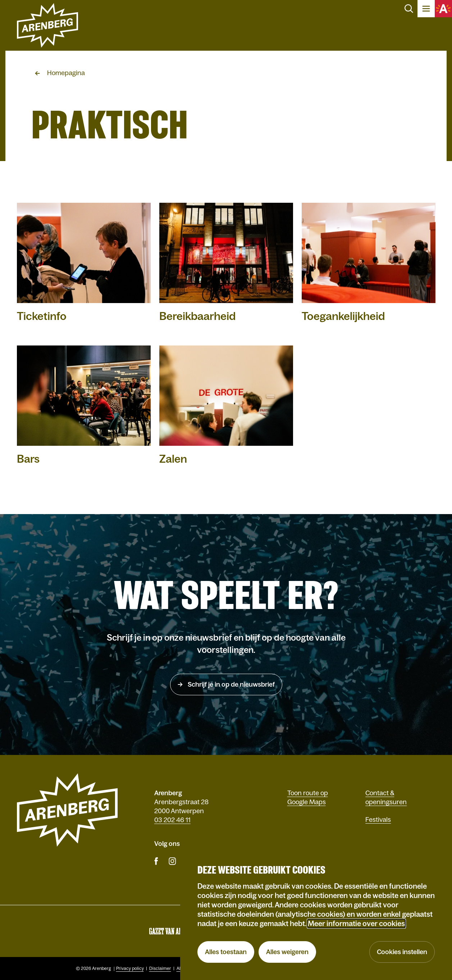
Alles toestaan (226, 952)
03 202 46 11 (172, 820)
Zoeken (409, 9)
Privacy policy (130, 968)
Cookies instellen (402, 952)
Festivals (378, 820)
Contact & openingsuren (386, 798)
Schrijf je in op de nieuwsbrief (230, 684)
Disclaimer (160, 968)
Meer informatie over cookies (356, 924)
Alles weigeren (287, 952)
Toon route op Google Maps (308, 798)
